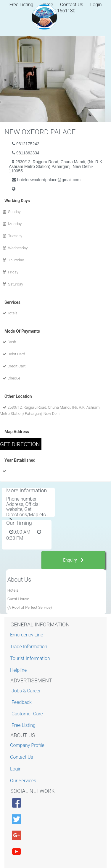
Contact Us (72, 5)
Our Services (24, 781)
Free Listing (24, 725)
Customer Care (27, 714)
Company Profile (28, 745)
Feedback (22, 702)
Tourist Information (31, 658)
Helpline (19, 670)
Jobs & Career (26, 691)
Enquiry (73, 560)
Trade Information (29, 647)
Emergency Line (27, 635)
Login (96, 5)
